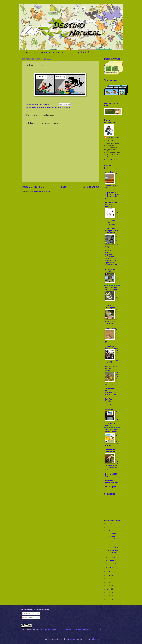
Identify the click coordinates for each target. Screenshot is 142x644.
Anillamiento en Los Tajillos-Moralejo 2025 (112, 196)
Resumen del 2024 (117, 278)
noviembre (113, 557)
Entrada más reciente (33, 187)
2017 (109, 579)
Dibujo (59, 108)
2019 (109, 572)
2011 (109, 599)
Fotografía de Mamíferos (54, 52)
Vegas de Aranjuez (117, 296)
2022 (109, 524)
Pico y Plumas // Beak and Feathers (111, 347)
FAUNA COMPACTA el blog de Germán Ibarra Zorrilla (112, 231)
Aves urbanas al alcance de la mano (112, 394)
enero (111, 567)
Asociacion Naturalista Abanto (112, 481)
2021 (109, 527)
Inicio (63, 187)
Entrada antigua (91, 187)
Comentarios (28, 618)
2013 (109, 592)
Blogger (95, 639)
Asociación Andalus (109, 252)
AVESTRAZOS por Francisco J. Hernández (111, 205)
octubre (112, 560)
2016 (109, 582)
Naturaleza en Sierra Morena (110, 451)
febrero (112, 564)
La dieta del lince (114, 542)
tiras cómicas (67, 108)
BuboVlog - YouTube (109, 400)
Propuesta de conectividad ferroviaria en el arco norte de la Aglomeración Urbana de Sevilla (111, 260)
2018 (109, 575)
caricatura (35, 108)
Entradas (26, 614)
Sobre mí (30, 52)
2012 (109, 596)
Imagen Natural (110, 328)
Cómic (42, 108)
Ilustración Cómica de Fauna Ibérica (112, 431)
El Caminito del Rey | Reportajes (111, 404)
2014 (109, 589)
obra (26, 629)
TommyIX (73, 639)
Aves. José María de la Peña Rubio (111, 288)
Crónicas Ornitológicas (110, 307)
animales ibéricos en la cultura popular (111, 369)
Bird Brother (109, 409)
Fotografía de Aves (83, 52)
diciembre (112, 534)
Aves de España (110, 487)
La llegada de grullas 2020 (114, 537)
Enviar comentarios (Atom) (41, 192)
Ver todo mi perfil (111, 160)
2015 (109, 586)
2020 (109, 531)
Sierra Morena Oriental (110, 270)
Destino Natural (50, 108)
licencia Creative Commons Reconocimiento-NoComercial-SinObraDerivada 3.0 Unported (70, 629)
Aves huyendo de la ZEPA (113, 552)
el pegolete (109, 172)
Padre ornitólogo (113, 546)
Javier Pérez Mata (113, 137)
